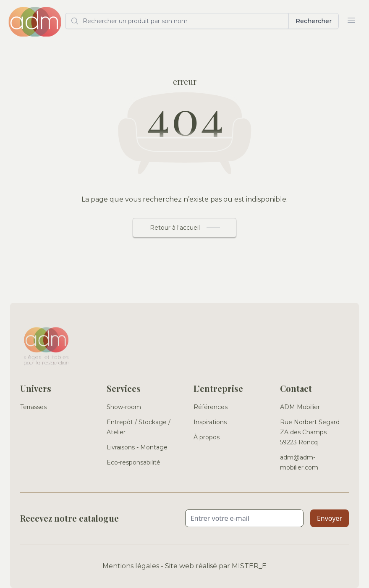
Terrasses (33, 407)
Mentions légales (131, 566)
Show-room (124, 407)
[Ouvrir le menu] (351, 20)
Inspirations (210, 422)
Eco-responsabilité (133, 462)
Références (211, 407)
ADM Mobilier (300, 407)
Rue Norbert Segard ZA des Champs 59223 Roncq (310, 432)
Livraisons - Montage (137, 447)
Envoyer (330, 518)
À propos (207, 437)
